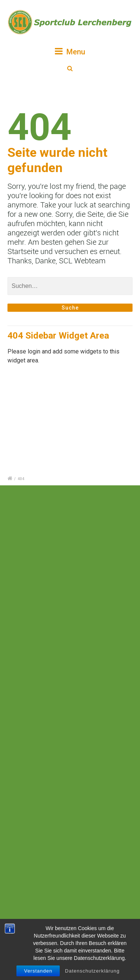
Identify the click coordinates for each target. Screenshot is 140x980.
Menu (70, 51)
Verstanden (38, 971)
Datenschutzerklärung (92, 971)
